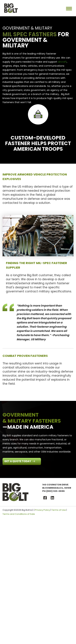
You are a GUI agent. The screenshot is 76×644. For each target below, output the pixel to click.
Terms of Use (59, 510)
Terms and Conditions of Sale (19, 514)
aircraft (62, 62)
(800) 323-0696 (55, 491)
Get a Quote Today (18, 461)
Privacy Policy (42, 510)
